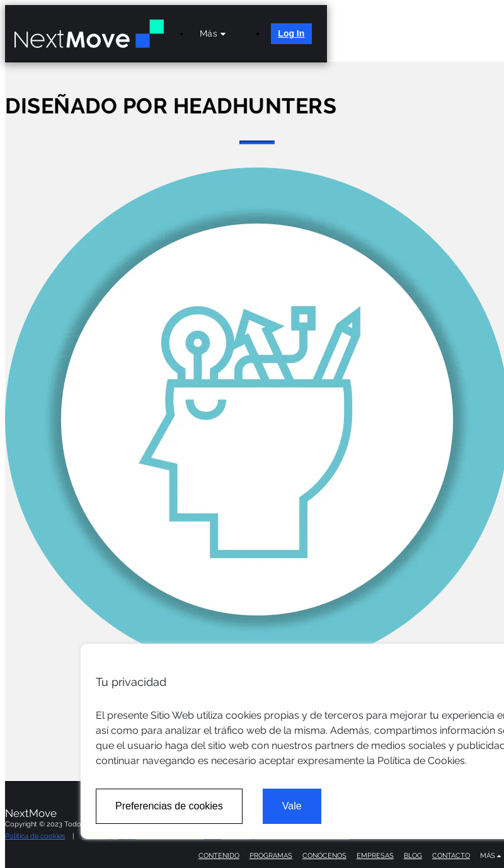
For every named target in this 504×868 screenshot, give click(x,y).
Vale (292, 806)
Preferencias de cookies (169, 806)
